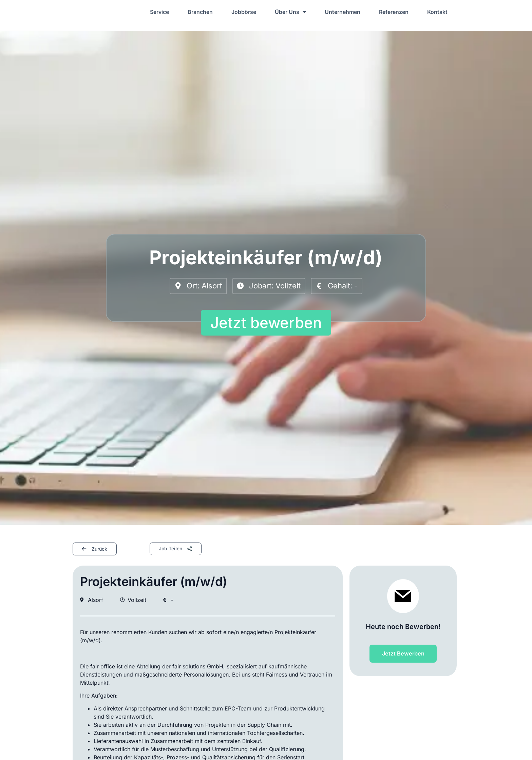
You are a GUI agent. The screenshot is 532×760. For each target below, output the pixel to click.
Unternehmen (343, 12)
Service (159, 12)
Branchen (200, 12)
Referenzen (394, 12)
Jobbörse (244, 12)
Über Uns (290, 12)
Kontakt (437, 12)
